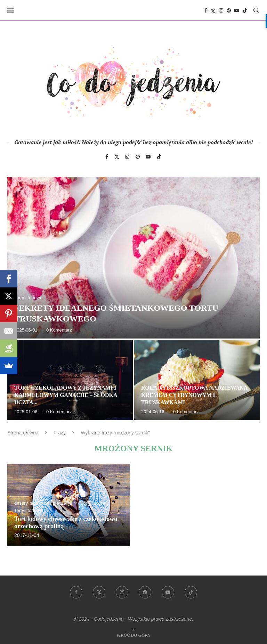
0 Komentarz (59, 330)
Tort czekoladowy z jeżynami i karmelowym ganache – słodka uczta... (66, 395)
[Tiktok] (245, 10)
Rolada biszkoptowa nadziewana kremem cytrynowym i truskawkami (194, 395)
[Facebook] (206, 10)
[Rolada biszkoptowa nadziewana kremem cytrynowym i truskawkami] (197, 380)
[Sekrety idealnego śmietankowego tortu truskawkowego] (133, 258)
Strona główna (23, 433)
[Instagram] (221, 10)
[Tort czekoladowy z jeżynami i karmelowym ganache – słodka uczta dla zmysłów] (70, 380)
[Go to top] (133, 635)
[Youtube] (237, 10)
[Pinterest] (229, 10)
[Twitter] (213, 10)
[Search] (256, 10)
